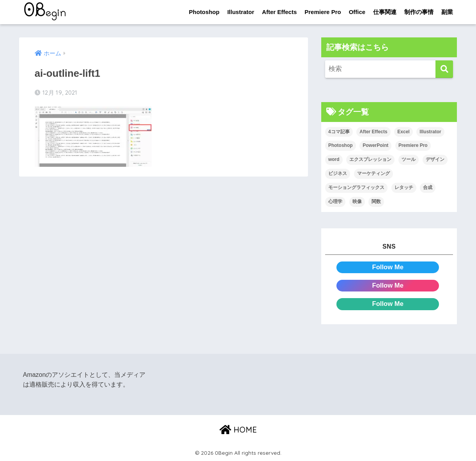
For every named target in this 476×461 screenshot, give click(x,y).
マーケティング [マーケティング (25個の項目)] (373, 173)
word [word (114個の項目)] (334, 160)
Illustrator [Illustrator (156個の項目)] (430, 132)
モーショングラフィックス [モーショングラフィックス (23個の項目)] (356, 187)
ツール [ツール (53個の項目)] (409, 160)
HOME (238, 430)
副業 (447, 12)
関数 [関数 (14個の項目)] (376, 201)
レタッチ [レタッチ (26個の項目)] (404, 187)
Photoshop (204, 12)
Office (357, 12)
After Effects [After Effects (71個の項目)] (373, 132)
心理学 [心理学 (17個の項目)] (335, 201)
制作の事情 (419, 12)
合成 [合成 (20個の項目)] (428, 187)
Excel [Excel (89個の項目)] (403, 132)
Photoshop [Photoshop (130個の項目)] (341, 146)
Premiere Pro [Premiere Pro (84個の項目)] (413, 146)
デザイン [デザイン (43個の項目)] (435, 160)
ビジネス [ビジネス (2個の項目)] (338, 173)
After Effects (279, 12)
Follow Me (388, 267)
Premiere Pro (323, 12)
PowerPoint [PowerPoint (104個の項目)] (375, 146)
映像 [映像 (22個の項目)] (357, 201)
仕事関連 (385, 12)
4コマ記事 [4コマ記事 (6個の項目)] (339, 132)
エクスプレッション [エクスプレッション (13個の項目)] (370, 160)
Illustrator (241, 12)
